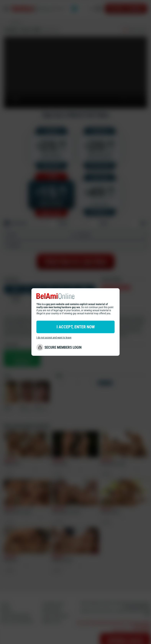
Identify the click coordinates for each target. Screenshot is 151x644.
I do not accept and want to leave (54, 338)
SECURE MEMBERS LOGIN (63, 347)
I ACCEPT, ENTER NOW (76, 327)
